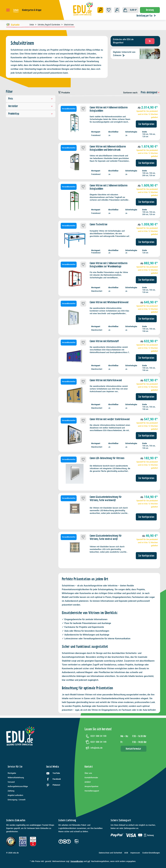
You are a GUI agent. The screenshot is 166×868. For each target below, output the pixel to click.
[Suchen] (100, 10)
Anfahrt (88, 782)
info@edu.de (94, 748)
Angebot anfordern (15, 795)
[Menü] (8, 10)
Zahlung (11, 791)
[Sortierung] (149, 92)
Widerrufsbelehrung (16, 778)
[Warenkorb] (131, 10)
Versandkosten (77, 861)
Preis (31, 99)
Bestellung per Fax (147, 16)
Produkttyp (31, 114)
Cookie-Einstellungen (151, 853)
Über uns (88, 773)
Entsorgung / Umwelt (16, 800)
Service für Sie (15, 767)
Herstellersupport (92, 791)
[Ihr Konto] (117, 10)
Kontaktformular (133, 749)
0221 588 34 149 (95, 742)
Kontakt (89, 767)
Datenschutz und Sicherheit (110, 853)
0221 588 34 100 (95, 736)
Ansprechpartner (91, 786)
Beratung (150, 10)
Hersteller (31, 106)
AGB (126, 853)
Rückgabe (12, 773)
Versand (11, 782)
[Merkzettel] (109, 10)
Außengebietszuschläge (18, 786)
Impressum (135, 853)
